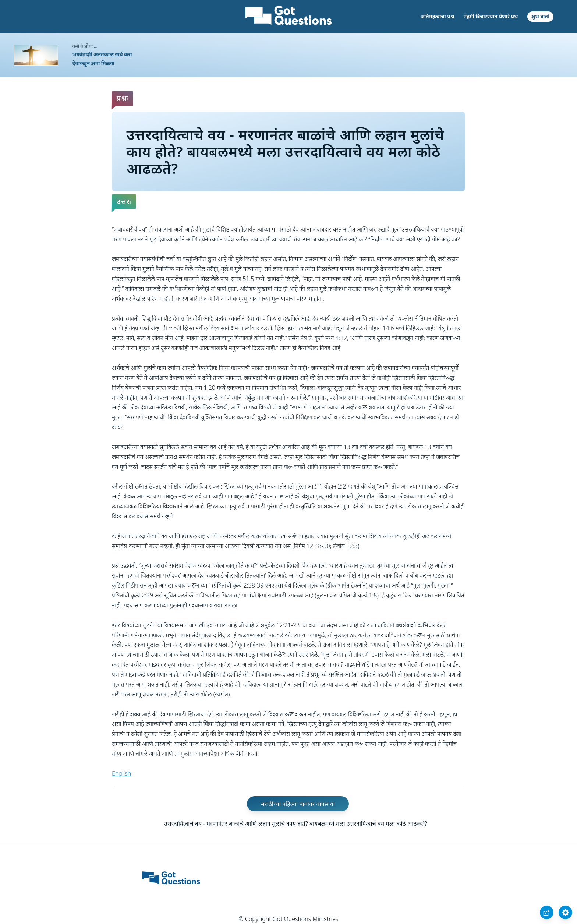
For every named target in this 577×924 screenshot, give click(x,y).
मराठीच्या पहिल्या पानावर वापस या (298, 804)
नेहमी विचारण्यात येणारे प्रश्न (491, 16)
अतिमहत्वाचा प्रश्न (437, 16)
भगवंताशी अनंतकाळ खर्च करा (102, 54)
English (121, 773)
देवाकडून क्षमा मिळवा (93, 63)
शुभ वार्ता (540, 16)
